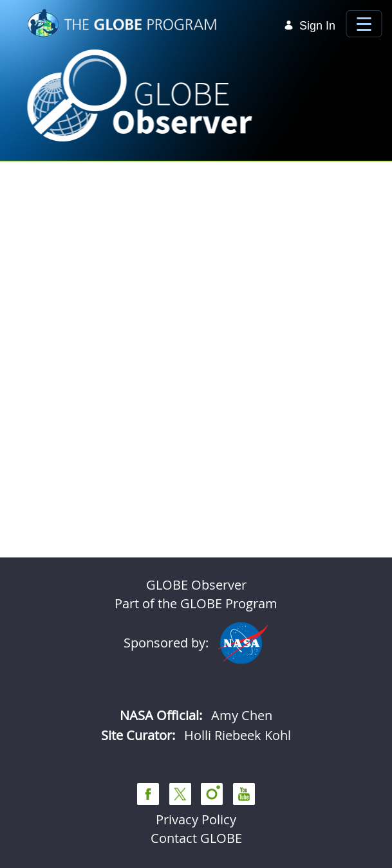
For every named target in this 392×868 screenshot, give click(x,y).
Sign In (310, 26)
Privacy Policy (196, 819)
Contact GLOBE (196, 838)
